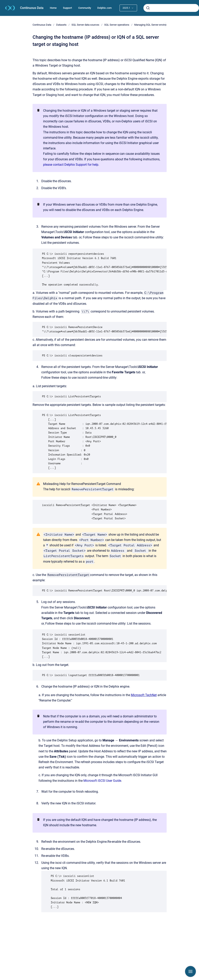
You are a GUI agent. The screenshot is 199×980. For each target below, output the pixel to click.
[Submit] (148, 8)
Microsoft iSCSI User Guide (102, 781)
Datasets (61, 25)
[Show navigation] (190, 971)
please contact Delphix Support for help (71, 165)
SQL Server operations (117, 25)
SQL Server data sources (85, 25)
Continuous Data (32, 8)
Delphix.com (104, 8)
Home (53, 8)
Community (85, 8)
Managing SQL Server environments (154, 25)
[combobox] (171, 8)
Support (67, 8)
